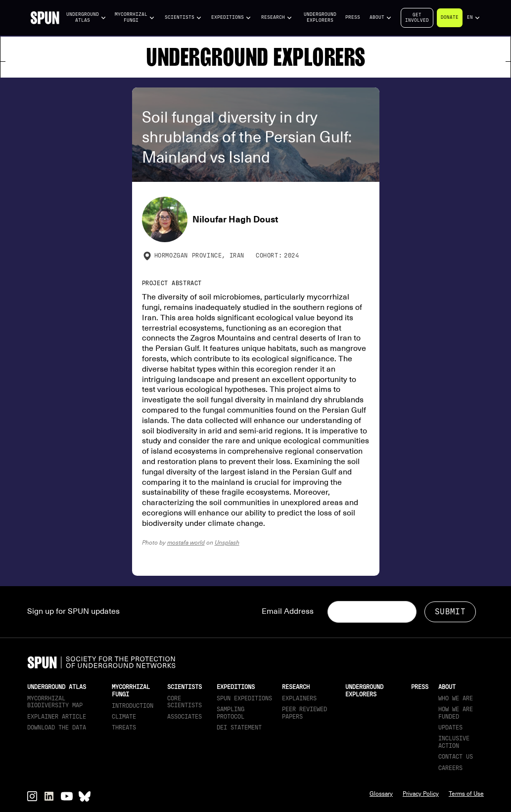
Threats (124, 727)
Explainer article (57, 717)
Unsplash (227, 542)
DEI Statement (239, 727)
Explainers (299, 698)
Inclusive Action (454, 742)
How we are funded (456, 713)
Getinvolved (417, 18)
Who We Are (456, 698)
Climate (124, 717)
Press (353, 17)
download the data (57, 727)
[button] (87, 18)
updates (450, 727)
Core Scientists (185, 702)
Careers (450, 768)
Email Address (288, 611)
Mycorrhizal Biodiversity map (55, 702)
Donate (450, 17)
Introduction (133, 706)
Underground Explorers (320, 17)
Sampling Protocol (231, 713)
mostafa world (186, 542)
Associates (185, 717)
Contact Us (456, 757)
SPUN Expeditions (244, 698)
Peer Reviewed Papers (304, 713)
